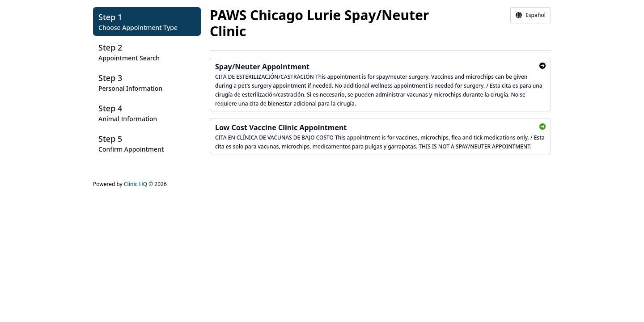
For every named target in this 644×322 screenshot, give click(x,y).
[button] (147, 21)
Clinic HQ (136, 184)
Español (531, 15)
